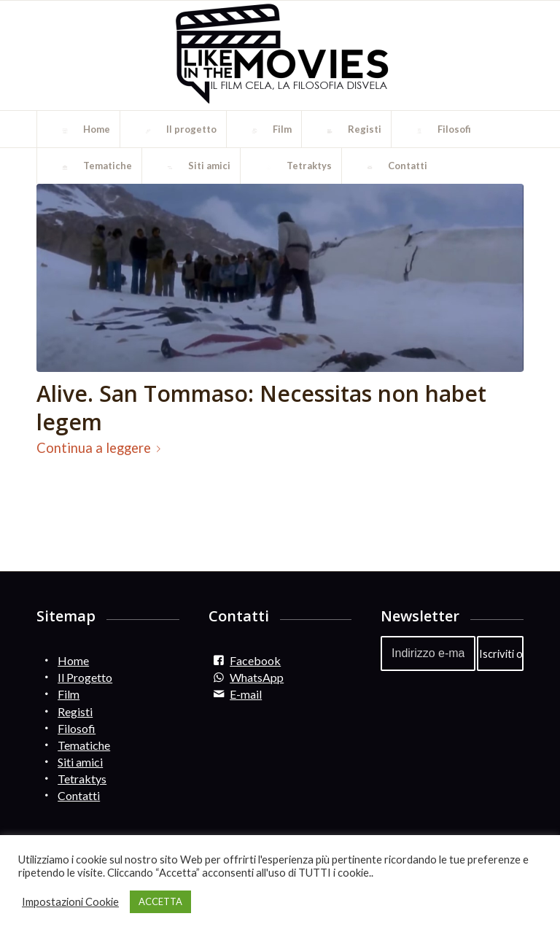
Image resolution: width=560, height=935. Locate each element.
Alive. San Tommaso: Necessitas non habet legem (261, 408)
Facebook (255, 660)
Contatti (79, 795)
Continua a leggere (101, 448)
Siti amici (80, 762)
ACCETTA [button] (160, 901)
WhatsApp (257, 677)
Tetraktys (82, 779)
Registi (75, 711)
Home (73, 660)
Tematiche (84, 745)
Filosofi (77, 728)
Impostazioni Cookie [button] (70, 902)
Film (69, 694)
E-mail (246, 694)
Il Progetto (85, 677)
